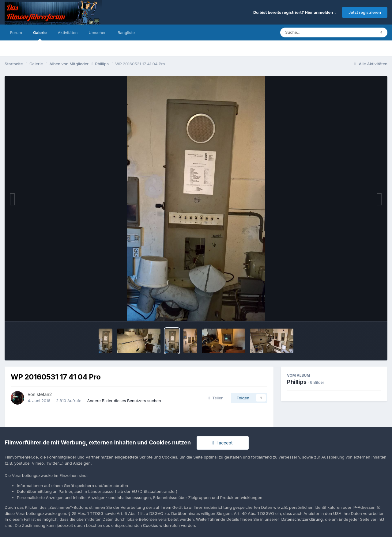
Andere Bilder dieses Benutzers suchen (124, 401)
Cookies (151, 525)
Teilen (216, 398)
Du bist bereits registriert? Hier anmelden (295, 12)
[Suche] (316, 32)
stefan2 (44, 394)
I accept (223, 443)
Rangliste (126, 32)
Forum (16, 32)
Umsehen (98, 32)
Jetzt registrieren (365, 12)
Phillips (297, 382)
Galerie (40, 35)
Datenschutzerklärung (302, 519)
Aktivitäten (68, 32)
